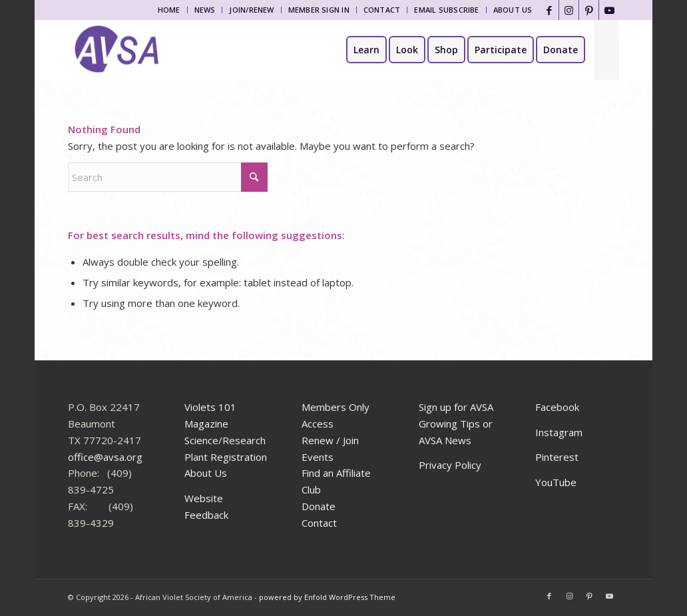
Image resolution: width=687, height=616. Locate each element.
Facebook (557, 407)
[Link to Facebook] (549, 10)
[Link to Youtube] (609, 10)
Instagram (559, 432)
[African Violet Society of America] (117, 50)
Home (169, 10)
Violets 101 (210, 407)
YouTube (556, 482)
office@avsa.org (105, 457)
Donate (319, 506)
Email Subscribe (446, 10)
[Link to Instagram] (569, 10)
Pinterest (557, 457)
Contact (382, 10)
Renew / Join (330, 440)
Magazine (206, 424)
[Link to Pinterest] (589, 10)
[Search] (607, 50)
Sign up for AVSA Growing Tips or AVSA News (456, 424)
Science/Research (225, 440)
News (205, 10)
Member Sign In (319, 10)
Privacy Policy (450, 465)
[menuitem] (169, 10)
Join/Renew (251, 10)
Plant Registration (226, 457)
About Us (513, 10)
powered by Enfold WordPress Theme (327, 597)
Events (318, 457)
